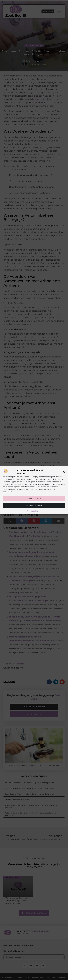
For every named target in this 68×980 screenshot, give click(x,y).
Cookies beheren (34, 506)
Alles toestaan (34, 499)
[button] (64, 472)
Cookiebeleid (33, 511)
